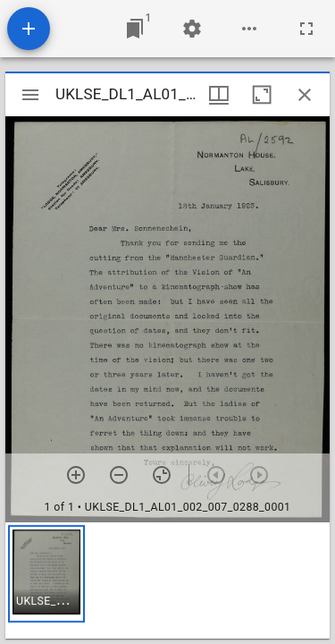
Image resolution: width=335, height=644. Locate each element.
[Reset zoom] (162, 475)
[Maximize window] (262, 95)
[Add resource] (29, 29)
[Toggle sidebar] (30, 95)
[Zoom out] (119, 475)
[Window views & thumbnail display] (219, 95)
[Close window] (305, 95)
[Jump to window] (135, 29)
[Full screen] (306, 29)
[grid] (167, 580)
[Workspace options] (249, 29)
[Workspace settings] (192, 29)
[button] (46, 574)
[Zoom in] (76, 475)
